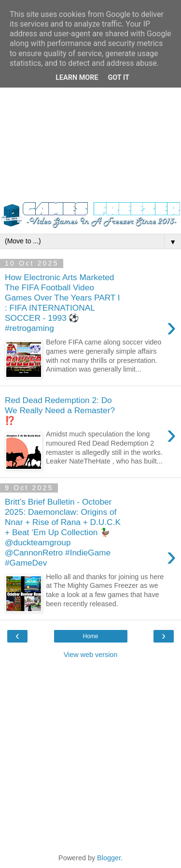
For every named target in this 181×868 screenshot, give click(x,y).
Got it (119, 78)
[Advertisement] (90, 105)
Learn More (77, 78)
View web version (91, 655)
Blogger (109, 858)
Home (90, 636)
